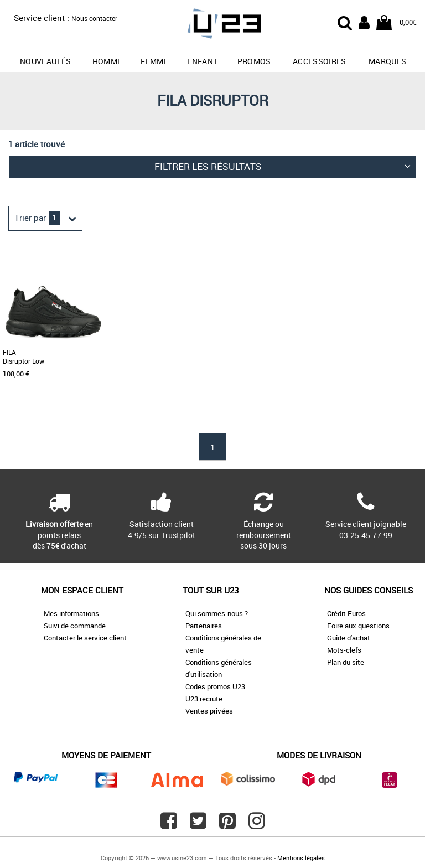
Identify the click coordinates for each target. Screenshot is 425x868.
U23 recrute (204, 699)
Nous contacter (94, 18)
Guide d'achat (349, 638)
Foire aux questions (358, 626)
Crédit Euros (346, 613)
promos (254, 61)
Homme (107, 61)
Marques (387, 61)
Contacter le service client (85, 638)
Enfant (202, 61)
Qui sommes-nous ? (217, 613)
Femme (154, 61)
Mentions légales (301, 858)
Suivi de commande (75, 626)
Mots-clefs (344, 650)
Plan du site (346, 662)
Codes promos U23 (215, 686)
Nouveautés (46, 61)
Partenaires (204, 626)
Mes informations (71, 613)
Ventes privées (209, 711)
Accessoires (320, 61)
